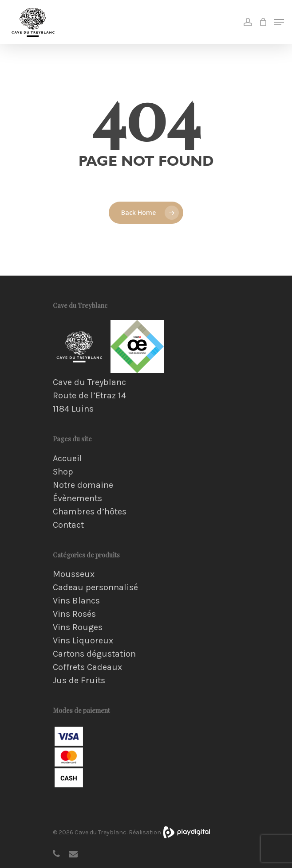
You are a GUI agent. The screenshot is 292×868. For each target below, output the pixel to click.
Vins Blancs (76, 601)
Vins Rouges (78, 627)
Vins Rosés (74, 614)
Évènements (77, 498)
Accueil (67, 459)
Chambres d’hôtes (90, 512)
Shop (63, 472)
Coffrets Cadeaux (87, 667)
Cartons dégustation (94, 654)
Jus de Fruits (79, 681)
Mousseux (74, 574)
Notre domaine (83, 485)
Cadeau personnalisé (95, 588)
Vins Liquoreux (83, 641)
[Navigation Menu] (279, 22)
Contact (68, 525)
